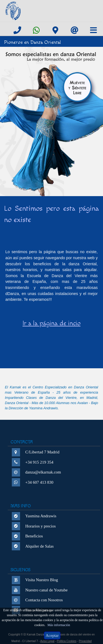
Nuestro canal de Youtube (46, 590)
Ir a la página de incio (51, 323)
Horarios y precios (41, 526)
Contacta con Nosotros (44, 600)
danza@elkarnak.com (43, 472)
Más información (59, 625)
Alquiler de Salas (39, 546)
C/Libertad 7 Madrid (42, 452)
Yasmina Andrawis (41, 516)
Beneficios (34, 536)
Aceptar (52, 635)
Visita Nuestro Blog (42, 580)
